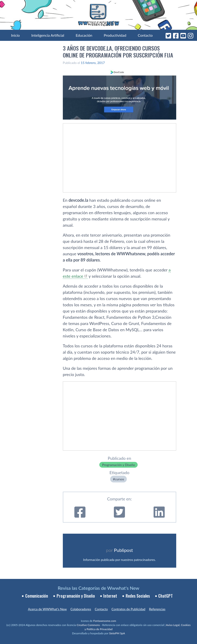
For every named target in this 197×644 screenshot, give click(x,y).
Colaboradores (81, 609)
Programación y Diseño (118, 465)
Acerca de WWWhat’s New (47, 609)
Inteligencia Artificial (48, 35)
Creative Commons (88, 625)
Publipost (123, 550)
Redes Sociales (138, 596)
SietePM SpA (117, 633)
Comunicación (37, 596)
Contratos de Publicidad (128, 609)
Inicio (15, 35)
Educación (84, 35)
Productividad (115, 35)
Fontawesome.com (105, 621)
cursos (119, 479)
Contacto (145, 35)
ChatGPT (165, 596)
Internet (110, 596)
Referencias (157, 609)
